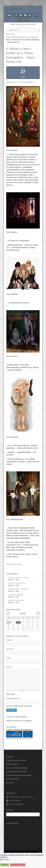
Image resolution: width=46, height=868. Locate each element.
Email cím (10, 649)
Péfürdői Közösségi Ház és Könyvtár (19, 775)
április (23, 613)
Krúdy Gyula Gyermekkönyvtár (17, 768)
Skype (25, 15)
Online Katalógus (12, 764)
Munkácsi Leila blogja (28, 37)
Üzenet (9, 667)
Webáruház (10, 783)
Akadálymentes (26, 20)
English (37, 15)
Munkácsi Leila (16, 82)
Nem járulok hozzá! (18, 865)
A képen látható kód (14, 698)
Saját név (10, 640)
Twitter (21, 15)
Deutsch (20, 20)
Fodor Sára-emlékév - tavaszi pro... (19, 578)
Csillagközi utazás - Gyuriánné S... (19, 589)
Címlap (9, 15)
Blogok (16, 37)
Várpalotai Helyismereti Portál (16, 772)
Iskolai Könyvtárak (13, 779)
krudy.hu (15, 9)
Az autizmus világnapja (15, 595)
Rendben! (5, 865)
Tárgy (9, 658)
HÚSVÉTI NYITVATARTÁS (17, 583)
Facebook (16, 15)
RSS (30, 15)
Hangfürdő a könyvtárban (16, 600)
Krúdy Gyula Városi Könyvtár (23, 24)
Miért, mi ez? (4, 859)
